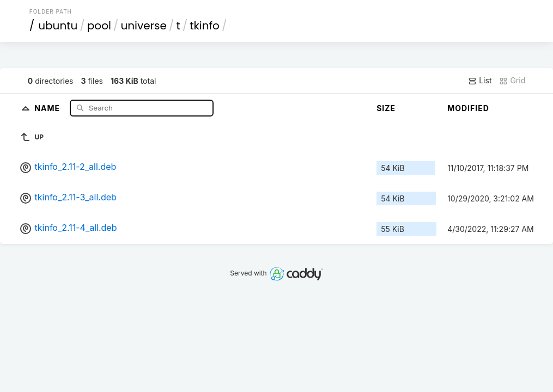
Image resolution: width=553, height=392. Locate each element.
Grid (512, 81)
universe (143, 26)
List (480, 81)
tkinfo (205, 26)
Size (386, 108)
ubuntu (58, 26)
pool (99, 26)
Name (48, 108)
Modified (468, 108)
